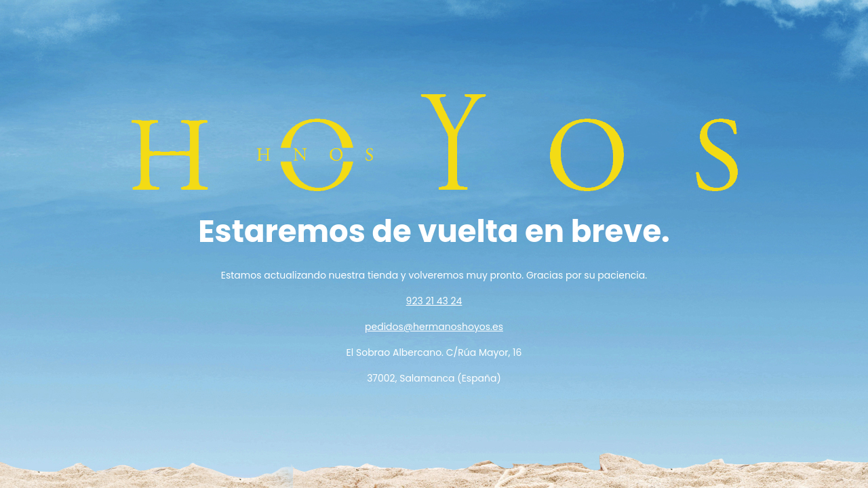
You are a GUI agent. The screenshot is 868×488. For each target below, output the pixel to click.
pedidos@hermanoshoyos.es (434, 327)
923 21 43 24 (434, 301)
